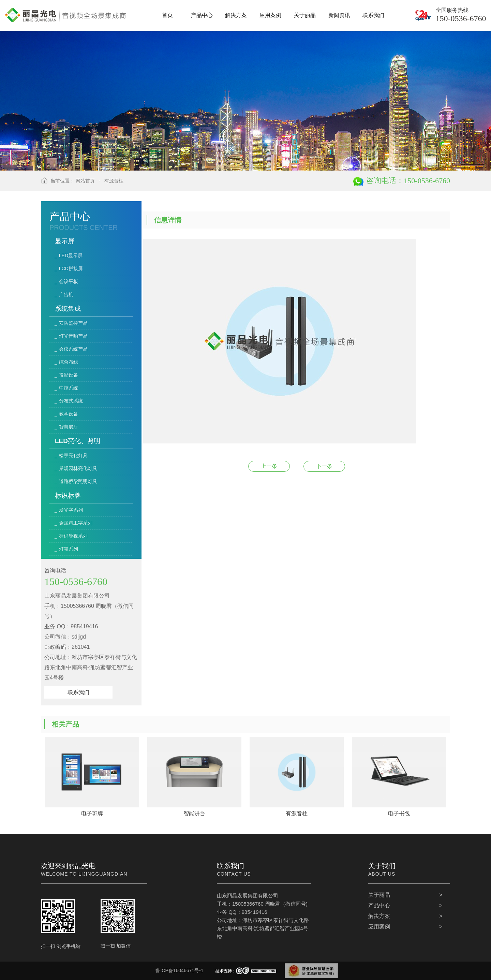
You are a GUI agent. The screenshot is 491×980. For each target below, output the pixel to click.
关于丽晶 (379, 895)
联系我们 (78, 692)
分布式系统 (71, 401)
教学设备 (69, 414)
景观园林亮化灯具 (78, 468)
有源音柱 (114, 181)
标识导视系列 (73, 536)
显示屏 (65, 241)
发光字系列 (71, 510)
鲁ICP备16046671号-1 (179, 970)
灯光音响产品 (73, 336)
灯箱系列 (69, 549)
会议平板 (69, 281)
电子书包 (269, 466)
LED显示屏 (71, 255)
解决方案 (379, 916)
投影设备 (69, 375)
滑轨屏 (324, 466)
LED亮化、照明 (78, 441)
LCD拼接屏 (71, 268)
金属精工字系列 (76, 523)
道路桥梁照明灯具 (78, 481)
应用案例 (379, 927)
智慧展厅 (69, 427)
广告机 (66, 294)
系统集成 (68, 309)
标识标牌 (68, 495)
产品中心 (379, 905)
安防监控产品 (73, 323)
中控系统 (69, 388)
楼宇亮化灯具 (73, 455)
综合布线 (69, 362)
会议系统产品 (73, 349)
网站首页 (85, 181)
